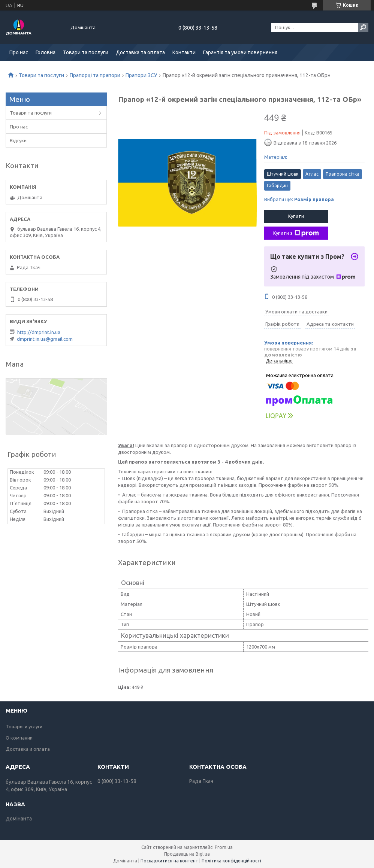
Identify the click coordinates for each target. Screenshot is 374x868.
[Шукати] (363, 27)
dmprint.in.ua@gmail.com (45, 339)
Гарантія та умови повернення (240, 52)
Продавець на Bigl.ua (187, 854)
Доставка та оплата (140, 52)
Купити (296, 216)
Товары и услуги (24, 726)
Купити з (296, 233)
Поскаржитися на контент (169, 861)
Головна (46, 52)
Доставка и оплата (28, 749)
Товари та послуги (86, 52)
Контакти (184, 52)
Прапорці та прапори (95, 75)
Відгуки (18, 140)
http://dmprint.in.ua (39, 332)
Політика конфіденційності (231, 861)
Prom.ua (224, 847)
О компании (19, 738)
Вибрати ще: (299, 199)
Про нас (19, 52)
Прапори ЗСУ (141, 75)
